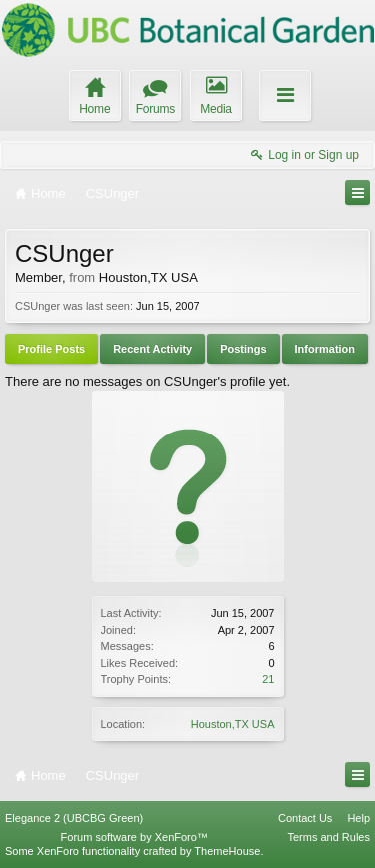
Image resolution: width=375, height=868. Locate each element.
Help (358, 818)
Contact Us (305, 818)
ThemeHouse (227, 851)
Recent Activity (152, 349)
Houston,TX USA (233, 724)
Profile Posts (51, 349)
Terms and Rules (328, 837)
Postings (243, 349)
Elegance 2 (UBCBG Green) (74, 818)
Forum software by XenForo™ (134, 837)
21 (268, 679)
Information (325, 349)
